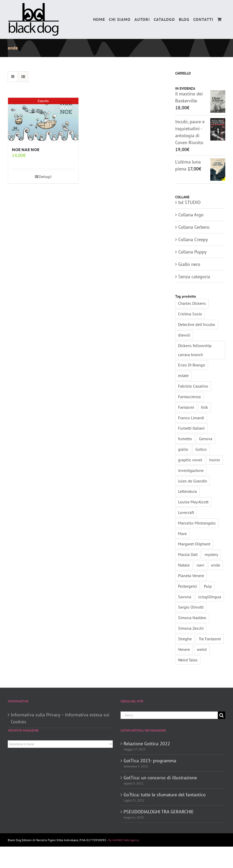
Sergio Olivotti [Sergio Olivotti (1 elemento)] (191, 607)
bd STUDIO (189, 202)
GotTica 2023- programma (150, 761)
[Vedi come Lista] (23, 77)
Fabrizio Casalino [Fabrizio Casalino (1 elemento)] (193, 386)
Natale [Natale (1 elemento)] (184, 565)
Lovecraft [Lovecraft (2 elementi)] (186, 512)
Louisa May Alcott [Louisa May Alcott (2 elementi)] (193, 502)
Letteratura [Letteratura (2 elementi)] (187, 491)
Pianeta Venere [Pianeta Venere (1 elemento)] (191, 576)
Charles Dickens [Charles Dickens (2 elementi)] (192, 303)
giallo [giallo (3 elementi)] (183, 449)
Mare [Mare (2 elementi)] (182, 534)
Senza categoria (194, 277)
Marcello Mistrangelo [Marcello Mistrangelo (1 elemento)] (197, 523)
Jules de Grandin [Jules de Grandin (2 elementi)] (193, 481)
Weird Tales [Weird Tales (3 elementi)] (188, 660)
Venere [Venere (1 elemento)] (184, 649)
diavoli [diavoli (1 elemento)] (184, 335)
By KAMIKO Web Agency (124, 840)
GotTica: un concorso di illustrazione (160, 778)
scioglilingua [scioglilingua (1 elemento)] (210, 597)
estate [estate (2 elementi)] (183, 375)
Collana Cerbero (194, 227)
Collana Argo (191, 215)
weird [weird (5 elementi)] (202, 649)
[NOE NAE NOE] (43, 120)
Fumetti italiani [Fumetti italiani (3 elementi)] (191, 428)
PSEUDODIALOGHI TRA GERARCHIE (159, 812)
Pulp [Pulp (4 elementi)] (208, 586)
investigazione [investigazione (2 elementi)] (191, 470)
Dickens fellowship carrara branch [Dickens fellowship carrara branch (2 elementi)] (195, 350)
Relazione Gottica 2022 (147, 744)
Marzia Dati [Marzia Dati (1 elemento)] (188, 554)
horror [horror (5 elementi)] (215, 460)
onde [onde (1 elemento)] (216, 565)
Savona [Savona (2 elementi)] (185, 597)
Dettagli (45, 177)
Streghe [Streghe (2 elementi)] (185, 639)
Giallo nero (189, 264)
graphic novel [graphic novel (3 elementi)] (190, 460)
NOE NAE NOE (26, 150)
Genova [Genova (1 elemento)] (206, 439)
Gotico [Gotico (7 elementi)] (201, 449)
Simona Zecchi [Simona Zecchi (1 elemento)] (191, 628)
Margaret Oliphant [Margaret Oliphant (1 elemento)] (194, 544)
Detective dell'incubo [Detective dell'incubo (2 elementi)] (197, 324)
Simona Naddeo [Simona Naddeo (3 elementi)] (192, 618)
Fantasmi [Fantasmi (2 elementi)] (186, 407)
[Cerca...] (169, 715)
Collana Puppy (192, 252)
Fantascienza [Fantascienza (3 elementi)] (189, 397)
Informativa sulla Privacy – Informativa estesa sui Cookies (60, 718)
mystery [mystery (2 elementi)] (211, 554)
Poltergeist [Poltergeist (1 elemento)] (187, 586)
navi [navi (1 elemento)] (200, 565)
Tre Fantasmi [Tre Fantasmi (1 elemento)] (210, 639)
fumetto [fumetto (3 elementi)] (185, 439)
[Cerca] (222, 715)
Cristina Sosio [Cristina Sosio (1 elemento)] (190, 314)
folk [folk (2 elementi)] (204, 407)
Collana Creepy (193, 239)
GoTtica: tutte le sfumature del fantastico (165, 795)
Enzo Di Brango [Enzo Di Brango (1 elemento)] (192, 365)
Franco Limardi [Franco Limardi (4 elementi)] (191, 418)
